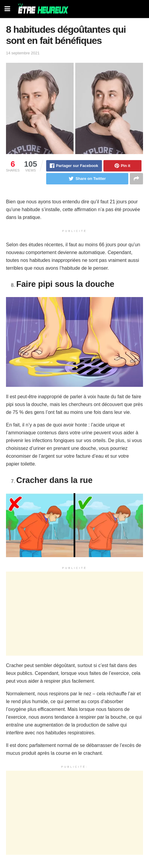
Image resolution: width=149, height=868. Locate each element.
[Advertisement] (74, 614)
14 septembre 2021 (23, 53)
